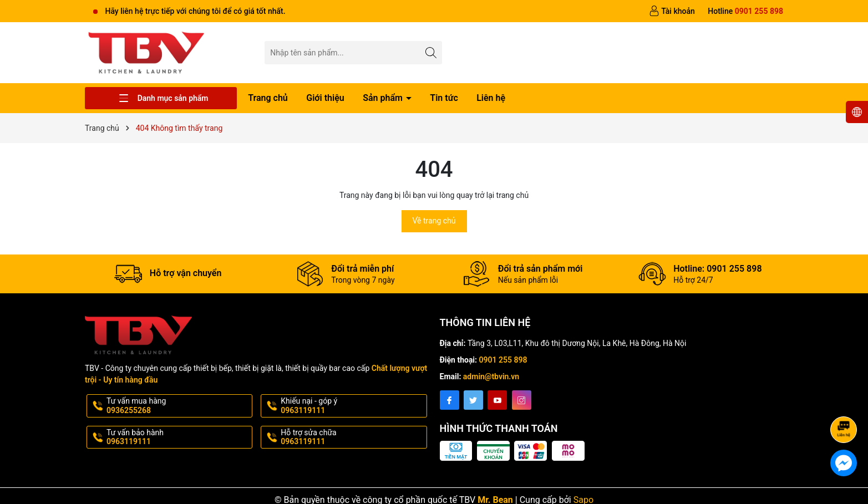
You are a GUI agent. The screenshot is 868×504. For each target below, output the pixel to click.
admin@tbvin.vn (491, 376)
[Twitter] (473, 400)
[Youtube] (497, 400)
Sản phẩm (384, 98)
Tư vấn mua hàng (178, 406)
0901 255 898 (503, 360)
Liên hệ (491, 98)
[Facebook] (450, 400)
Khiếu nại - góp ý (352, 406)
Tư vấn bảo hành (178, 437)
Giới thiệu (325, 98)
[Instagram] (522, 400)
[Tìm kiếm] (431, 52)
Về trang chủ (434, 221)
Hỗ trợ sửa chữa (352, 437)
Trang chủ (268, 98)
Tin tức (444, 98)
